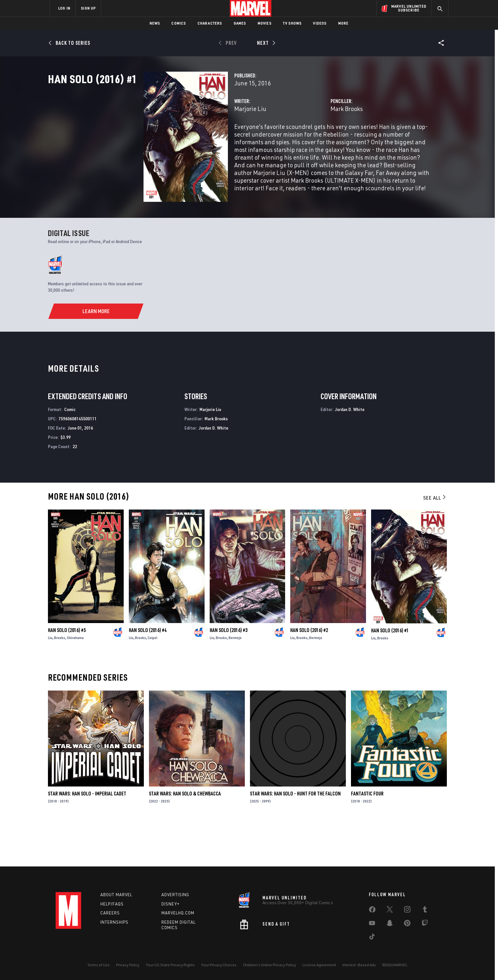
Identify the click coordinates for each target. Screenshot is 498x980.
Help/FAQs (112, 904)
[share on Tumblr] (425, 911)
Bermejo (235, 680)
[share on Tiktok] (372, 938)
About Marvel (116, 895)
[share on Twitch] (425, 924)
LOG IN (64, 8)
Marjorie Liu (183, 137)
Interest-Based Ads (359, 965)
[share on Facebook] (372, 911)
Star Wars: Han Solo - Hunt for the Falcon (295, 836)
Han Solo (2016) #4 (148, 672)
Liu (50, 680)
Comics (179, 23)
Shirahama (75, 680)
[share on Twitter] (390, 911)
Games (240, 23)
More (343, 23)
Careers (110, 913)
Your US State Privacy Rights (170, 965)
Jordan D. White (214, 470)
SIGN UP (88, 8)
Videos (320, 23)
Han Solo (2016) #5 (67, 672)
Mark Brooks (313, 137)
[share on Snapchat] (390, 924)
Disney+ (171, 904)
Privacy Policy (128, 965)
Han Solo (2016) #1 (390, 672)
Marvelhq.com (178, 913)
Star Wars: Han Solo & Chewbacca (185, 836)
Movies (265, 23)
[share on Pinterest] (407, 924)
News (155, 23)
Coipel (153, 680)
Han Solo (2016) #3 (229, 672)
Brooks (60, 680)
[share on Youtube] (372, 924)
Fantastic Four (367, 836)
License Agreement (319, 965)
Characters (210, 23)
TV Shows (292, 23)
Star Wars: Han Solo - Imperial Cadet (87, 836)
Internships (114, 922)
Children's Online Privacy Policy (269, 965)
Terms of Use (98, 965)
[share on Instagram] (407, 911)
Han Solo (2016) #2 (309, 672)
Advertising (175, 895)
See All (435, 540)
